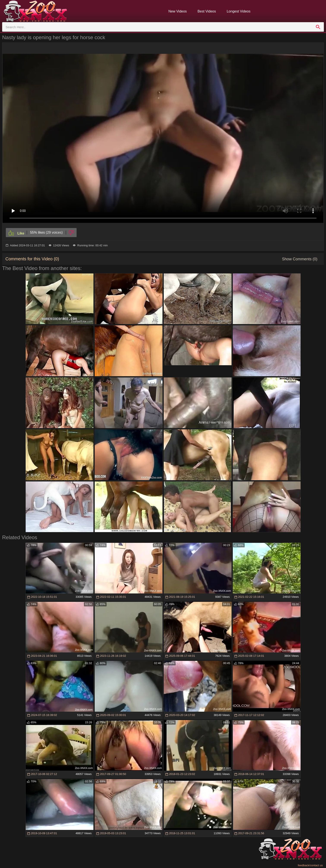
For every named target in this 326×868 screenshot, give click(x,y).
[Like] (16, 233)
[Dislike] (71, 233)
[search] (318, 27)
